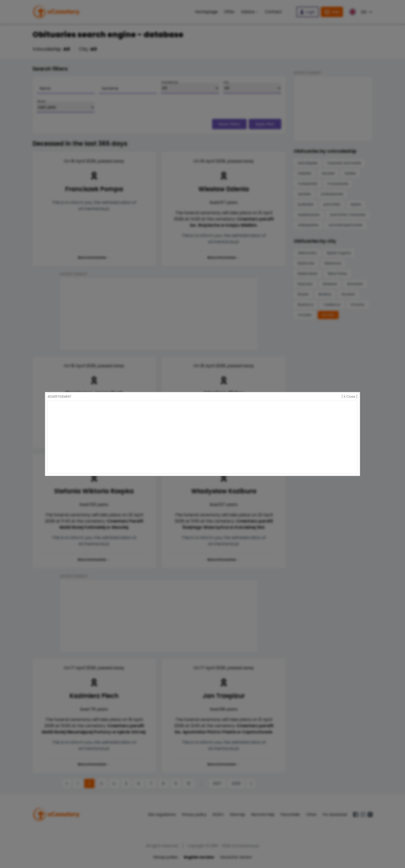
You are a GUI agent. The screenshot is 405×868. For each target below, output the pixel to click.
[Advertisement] (202, 437)
